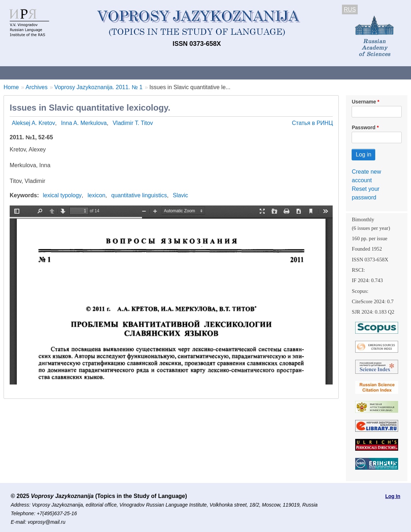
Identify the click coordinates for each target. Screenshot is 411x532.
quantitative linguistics (139, 195)
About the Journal (30, 72)
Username (364, 102)
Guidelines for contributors (137, 72)
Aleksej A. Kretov (33, 123)
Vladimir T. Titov (133, 123)
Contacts (77, 72)
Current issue (201, 72)
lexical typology (62, 195)
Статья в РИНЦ (312, 123)
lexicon (97, 195)
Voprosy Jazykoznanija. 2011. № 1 (99, 87)
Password (363, 127)
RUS (350, 9)
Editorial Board (336, 72)
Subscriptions (286, 72)
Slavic (180, 195)
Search (379, 72)
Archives (243, 72)
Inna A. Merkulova (84, 123)
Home (11, 87)
